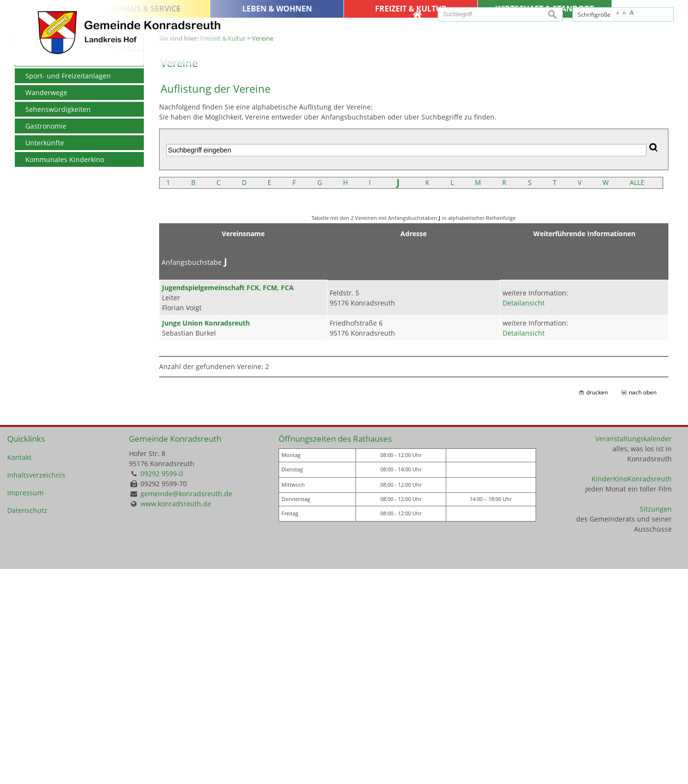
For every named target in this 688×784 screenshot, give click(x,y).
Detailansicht (524, 518)
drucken (597, 607)
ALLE (637, 397)
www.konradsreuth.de (176, 719)
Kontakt (19, 672)
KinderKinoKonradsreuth (632, 694)
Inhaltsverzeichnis (36, 690)
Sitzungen (656, 724)
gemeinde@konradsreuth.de (186, 709)
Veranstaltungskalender (634, 654)
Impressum (25, 708)
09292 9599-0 (162, 689)
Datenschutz (27, 725)
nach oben (643, 607)
